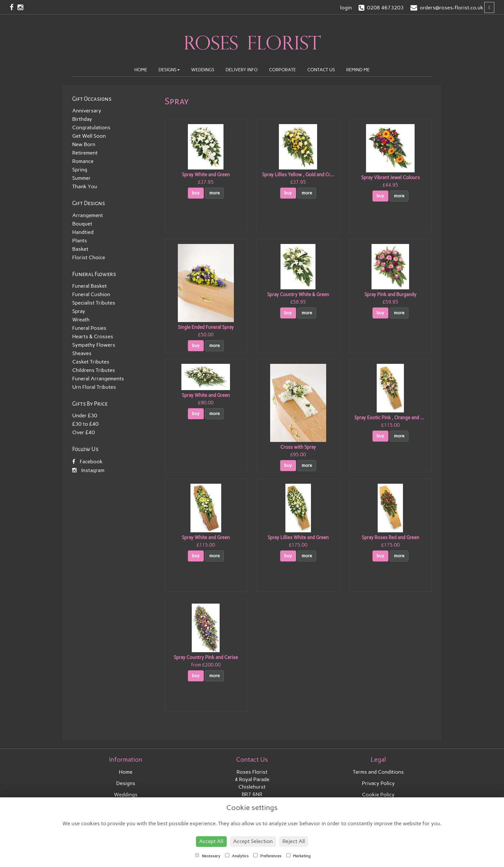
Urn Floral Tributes (94, 387)
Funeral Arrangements (98, 379)
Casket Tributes (91, 362)
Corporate (282, 70)
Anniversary (87, 111)
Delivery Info (242, 70)
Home (141, 70)
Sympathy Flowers (94, 345)
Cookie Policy (378, 795)
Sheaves (82, 353)
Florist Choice (89, 257)
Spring (80, 170)
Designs (169, 70)
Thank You (85, 186)
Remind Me (358, 70)
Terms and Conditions (378, 772)
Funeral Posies (89, 328)
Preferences (267, 856)
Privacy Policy (378, 783)
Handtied (83, 232)
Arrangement (88, 215)
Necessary (208, 856)
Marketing (298, 856)
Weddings (203, 70)
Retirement (85, 153)
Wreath (81, 320)
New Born (84, 144)
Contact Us (321, 70)
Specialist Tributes (94, 303)
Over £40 (84, 432)
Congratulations (91, 127)
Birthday (82, 119)
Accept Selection (253, 841)
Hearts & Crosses (93, 336)
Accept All (211, 841)
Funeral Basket (90, 286)
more (214, 193)
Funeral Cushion (91, 294)
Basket (80, 249)
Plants (80, 241)
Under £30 (85, 416)
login (346, 8)
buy (196, 193)
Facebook (87, 462)
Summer (81, 178)
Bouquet (82, 224)
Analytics (237, 856)
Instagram (88, 470)
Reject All (294, 841)
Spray (79, 311)
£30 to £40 (85, 424)
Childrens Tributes (94, 370)
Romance (83, 161)
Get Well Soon (89, 136)
